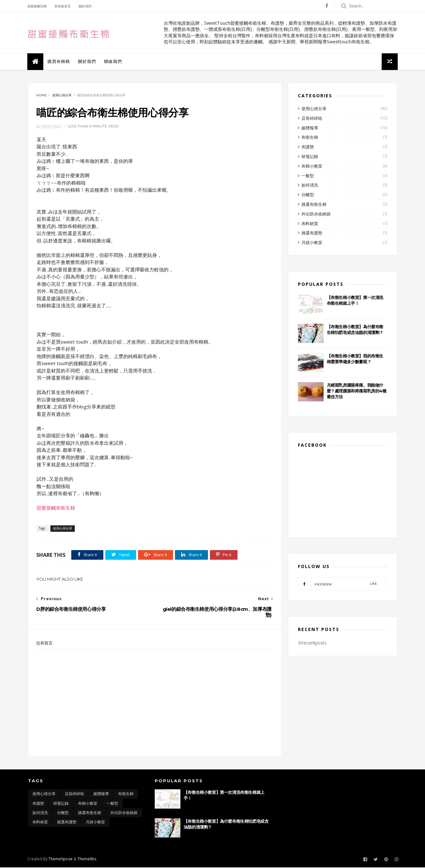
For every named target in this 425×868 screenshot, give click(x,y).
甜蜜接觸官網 (38, 6)
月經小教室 (312, 243)
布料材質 (310, 224)
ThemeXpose (61, 859)
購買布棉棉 (59, 61)
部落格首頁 (63, 6)
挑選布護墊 (312, 233)
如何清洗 (310, 186)
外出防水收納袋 (316, 215)
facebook (338, 584)
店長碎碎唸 (312, 119)
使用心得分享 (62, 96)
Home (42, 96)
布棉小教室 (312, 167)
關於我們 (86, 6)
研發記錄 (310, 157)
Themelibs (87, 859)
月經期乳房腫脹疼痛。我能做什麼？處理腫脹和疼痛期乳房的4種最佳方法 (357, 391)
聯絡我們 (114, 61)
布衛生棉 (310, 138)
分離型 (308, 195)
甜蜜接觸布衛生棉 (56, 508)
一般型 (308, 176)
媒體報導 (310, 128)
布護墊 (308, 147)
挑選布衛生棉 (314, 205)
